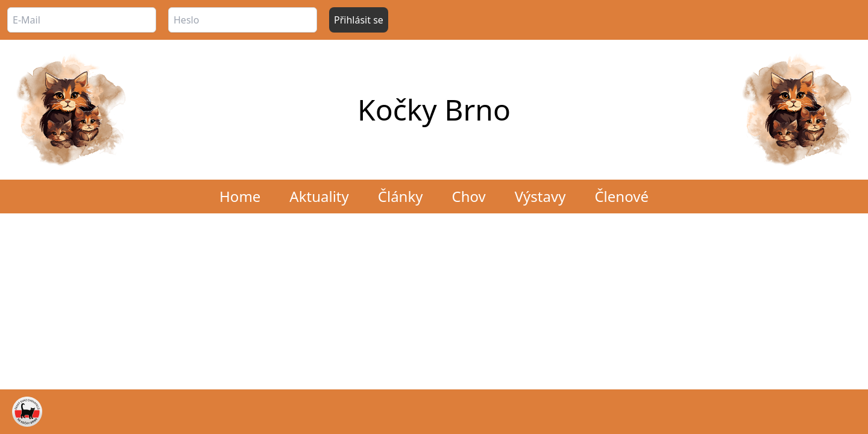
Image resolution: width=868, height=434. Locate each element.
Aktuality (319, 196)
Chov (468, 196)
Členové (621, 196)
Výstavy (540, 196)
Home (240, 196)
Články (401, 196)
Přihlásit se (359, 20)
